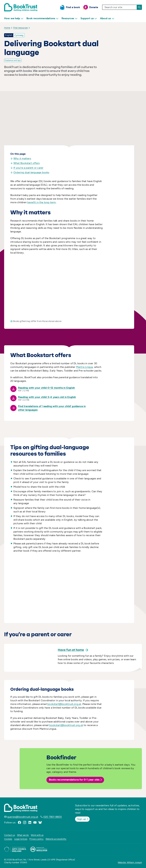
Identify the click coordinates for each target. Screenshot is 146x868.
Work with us (37, 835)
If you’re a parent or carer (27, 168)
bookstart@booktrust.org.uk (64, 704)
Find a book (73, 7)
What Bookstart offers (25, 163)
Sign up (83, 819)
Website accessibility (56, 839)
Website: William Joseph (130, 862)
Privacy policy (36, 839)
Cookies (8, 839)
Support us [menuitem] (89, 18)
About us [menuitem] (107, 18)
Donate (94, 7)
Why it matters (21, 158)
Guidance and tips (13, 60)
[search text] (120, 7)
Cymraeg (19, 35)
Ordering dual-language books (30, 172)
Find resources (21, 28)
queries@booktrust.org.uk (23, 817)
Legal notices (21, 839)
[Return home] (21, 7)
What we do (23, 835)
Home (7, 28)
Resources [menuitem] (69, 18)
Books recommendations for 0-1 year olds (76, 780)
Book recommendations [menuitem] (42, 18)
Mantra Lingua (84, 367)
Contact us (10, 835)
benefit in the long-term (42, 202)
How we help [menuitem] (14, 18)
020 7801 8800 (53, 817)
